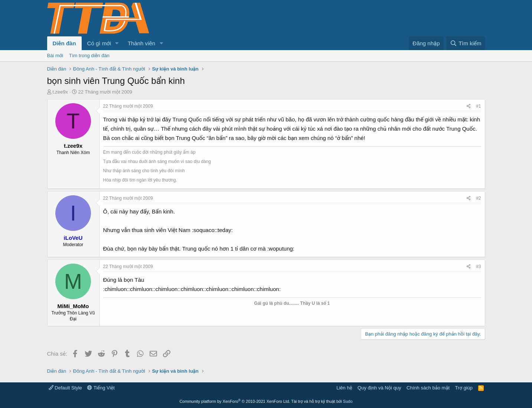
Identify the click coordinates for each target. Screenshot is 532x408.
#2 (478, 198)
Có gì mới (99, 43)
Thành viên (141, 43)
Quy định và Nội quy (379, 388)
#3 (478, 267)
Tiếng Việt (101, 388)
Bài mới (55, 56)
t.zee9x (60, 92)
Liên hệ (344, 388)
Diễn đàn (64, 43)
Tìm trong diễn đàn (89, 56)
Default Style (65, 388)
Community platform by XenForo (235, 401)
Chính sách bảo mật (428, 388)
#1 (478, 106)
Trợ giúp (464, 388)
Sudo (348, 401)
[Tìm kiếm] (466, 43)
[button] (117, 43)
